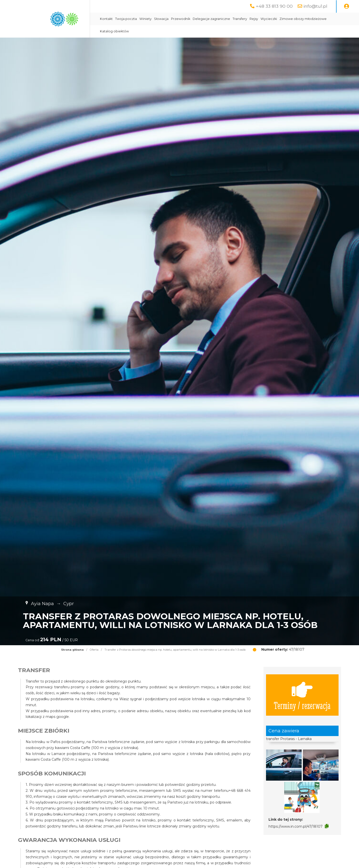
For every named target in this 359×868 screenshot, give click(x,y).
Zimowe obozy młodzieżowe (303, 19)
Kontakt (106, 19)
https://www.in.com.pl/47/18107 (296, 826)
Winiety (145, 19)
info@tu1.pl (315, 6)
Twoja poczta (126, 19)
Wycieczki (269, 19)
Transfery (240, 19)
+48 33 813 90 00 (274, 6)
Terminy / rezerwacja (302, 695)
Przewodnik (181, 19)
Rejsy (254, 19)
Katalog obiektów (114, 31)
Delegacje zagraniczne (211, 19)
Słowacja (161, 19)
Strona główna (72, 650)
